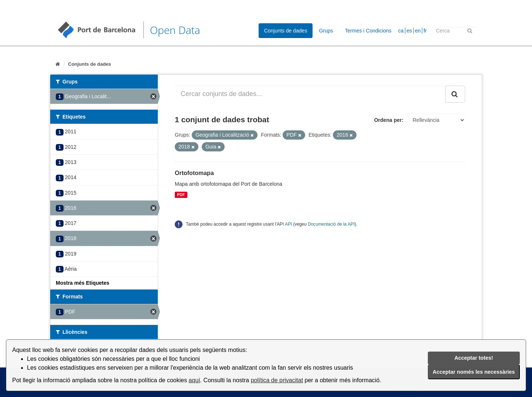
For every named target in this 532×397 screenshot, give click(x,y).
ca (401, 31)
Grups (326, 31)
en (418, 31)
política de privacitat (277, 380)
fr (425, 31)
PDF (181, 195)
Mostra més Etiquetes (83, 283)
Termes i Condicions (368, 31)
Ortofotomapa (194, 173)
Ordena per (388, 120)
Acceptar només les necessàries (474, 372)
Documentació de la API (331, 224)
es (409, 31)
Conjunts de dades (286, 31)
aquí (195, 380)
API (288, 224)
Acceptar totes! (474, 358)
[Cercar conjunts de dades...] (310, 94)
